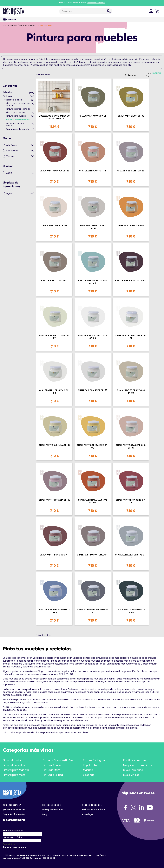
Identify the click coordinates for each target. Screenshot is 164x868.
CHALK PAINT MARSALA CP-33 (54, 171)
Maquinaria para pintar (138, 765)
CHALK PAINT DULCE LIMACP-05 (54, 445)
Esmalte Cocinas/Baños (58, 760)
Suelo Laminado (133, 770)
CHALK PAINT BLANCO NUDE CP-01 (131, 337)
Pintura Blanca (52, 765)
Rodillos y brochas (135, 760)
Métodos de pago (52, 805)
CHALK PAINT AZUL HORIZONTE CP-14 (54, 611)
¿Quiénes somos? (12, 805)
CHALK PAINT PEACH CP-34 (93, 171)
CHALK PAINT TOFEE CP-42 (54, 281)
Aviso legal (88, 814)
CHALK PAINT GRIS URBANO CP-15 (93, 611)
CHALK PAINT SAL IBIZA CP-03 (93, 390)
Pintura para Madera (16, 770)
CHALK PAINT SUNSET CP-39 (131, 226)
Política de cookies (92, 805)
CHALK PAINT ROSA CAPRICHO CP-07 (131, 446)
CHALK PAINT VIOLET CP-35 (131, 171)
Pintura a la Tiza (53, 775)
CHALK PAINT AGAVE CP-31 (93, 116)
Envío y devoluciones (53, 809)
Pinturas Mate (52, 770)
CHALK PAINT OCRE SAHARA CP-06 (93, 446)
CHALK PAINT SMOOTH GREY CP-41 (93, 227)
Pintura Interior (12, 760)
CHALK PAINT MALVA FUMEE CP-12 (93, 556)
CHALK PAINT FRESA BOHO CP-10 (131, 501)
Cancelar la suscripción (15, 847)
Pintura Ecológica (94, 760)
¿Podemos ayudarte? (14, 809)
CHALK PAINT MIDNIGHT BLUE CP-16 (131, 611)
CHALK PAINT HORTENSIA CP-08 (54, 500)
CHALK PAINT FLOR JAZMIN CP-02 (54, 392)
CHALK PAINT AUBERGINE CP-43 (131, 281)
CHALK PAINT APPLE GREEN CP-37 (54, 337)
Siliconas (89, 775)
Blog (45, 814)
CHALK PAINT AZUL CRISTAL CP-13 (131, 556)
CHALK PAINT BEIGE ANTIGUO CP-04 (131, 392)
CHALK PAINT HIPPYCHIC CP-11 (54, 555)
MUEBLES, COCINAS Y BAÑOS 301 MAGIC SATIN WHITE (54, 117)
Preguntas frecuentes (14, 814)
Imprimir (157, 73)
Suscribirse (9, 844)
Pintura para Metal (14, 775)
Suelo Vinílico (131, 775)
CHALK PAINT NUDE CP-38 (54, 226)
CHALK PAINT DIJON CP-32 (131, 116)
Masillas (88, 770)
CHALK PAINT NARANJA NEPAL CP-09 (93, 501)
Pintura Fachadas (14, 765)
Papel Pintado (92, 765)
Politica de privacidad (93, 809)
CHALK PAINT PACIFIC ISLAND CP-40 (93, 282)
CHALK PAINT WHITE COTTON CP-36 (93, 337)
